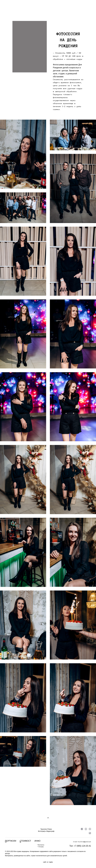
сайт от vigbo (48, 862)
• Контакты (41, 845)
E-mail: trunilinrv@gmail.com (82, 842)
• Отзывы (41, 847)
